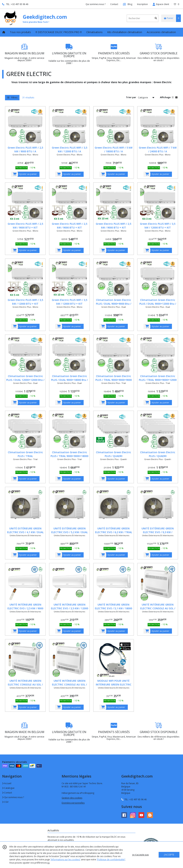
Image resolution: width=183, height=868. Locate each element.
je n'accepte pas (140, 855)
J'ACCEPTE (169, 855)
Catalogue (8, 788)
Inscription (142, 4)
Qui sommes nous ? (13, 797)
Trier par (131, 97)
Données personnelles (73, 803)
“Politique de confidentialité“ (111, 860)
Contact (114, 4)
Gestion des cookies (72, 798)
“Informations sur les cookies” (65, 860)
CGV (5, 802)
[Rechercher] (156, 18)
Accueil (7, 783)
